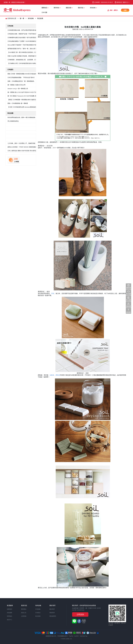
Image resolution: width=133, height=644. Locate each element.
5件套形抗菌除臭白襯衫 (15, 125)
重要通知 (24, 609)
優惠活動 (69, 8)
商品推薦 (40, 18)
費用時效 (56, 8)
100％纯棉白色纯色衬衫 (15, 136)
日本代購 (44, 12)
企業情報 (24, 616)
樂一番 (22, 18)
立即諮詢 (80, 614)
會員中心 (10, 620)
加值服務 (10, 613)
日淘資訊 (38, 613)
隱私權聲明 (53, 616)
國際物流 (44, 8)
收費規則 (10, 609)
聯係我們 (52, 613)
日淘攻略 (38, 609)
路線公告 (24, 613)
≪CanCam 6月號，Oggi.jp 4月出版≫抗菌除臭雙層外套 (25, 132)
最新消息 (81, 8)
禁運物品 (10, 616)
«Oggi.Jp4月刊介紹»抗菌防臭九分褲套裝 (20, 140)
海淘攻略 (93, 8)
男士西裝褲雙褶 (12, 128)
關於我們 (52, 609)
